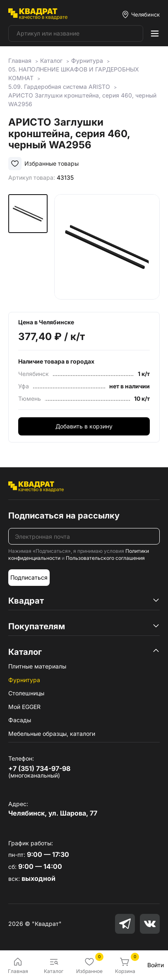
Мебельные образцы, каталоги (52, 734)
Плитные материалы (37, 666)
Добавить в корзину (84, 426)
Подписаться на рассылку (64, 516)
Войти (156, 965)
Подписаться (29, 577)
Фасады (20, 720)
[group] (107, 247)
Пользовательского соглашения (105, 558)
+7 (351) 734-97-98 (39, 768)
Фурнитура (24, 680)
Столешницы (26, 693)
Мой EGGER (24, 707)
